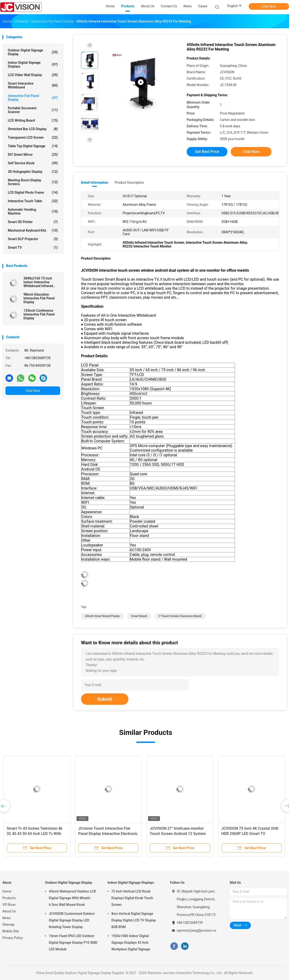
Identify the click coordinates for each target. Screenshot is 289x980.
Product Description (129, 183)
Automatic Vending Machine (33, 211)
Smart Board (139, 616)
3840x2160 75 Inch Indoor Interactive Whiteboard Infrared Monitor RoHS (38, 282)
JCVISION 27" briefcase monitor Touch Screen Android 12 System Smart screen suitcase (178, 834)
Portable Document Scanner (33, 110)
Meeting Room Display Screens (33, 182)
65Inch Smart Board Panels (102, 616)
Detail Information (95, 183)
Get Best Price (207, 152)
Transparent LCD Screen (33, 137)
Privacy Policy (13, 938)
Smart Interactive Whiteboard (33, 85)
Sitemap (8, 925)
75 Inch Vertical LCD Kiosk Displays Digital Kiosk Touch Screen (132, 898)
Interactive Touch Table (33, 201)
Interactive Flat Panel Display (33, 98)
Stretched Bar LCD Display (33, 129)
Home (7, 891)
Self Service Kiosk (33, 163)
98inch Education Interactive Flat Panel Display (39, 298)
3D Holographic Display (33, 172)
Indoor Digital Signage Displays (33, 64)
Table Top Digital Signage (33, 146)
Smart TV (33, 247)
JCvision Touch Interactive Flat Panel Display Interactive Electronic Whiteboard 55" (108, 834)
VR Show (9, 905)
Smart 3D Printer (33, 222)
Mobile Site (11, 931)
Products (9, 898)
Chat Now (269, 6)
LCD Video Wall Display (33, 75)
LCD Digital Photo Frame (33, 192)
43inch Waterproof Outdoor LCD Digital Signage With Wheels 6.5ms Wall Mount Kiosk (72, 898)
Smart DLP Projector (33, 239)
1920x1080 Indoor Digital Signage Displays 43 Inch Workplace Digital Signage (131, 943)
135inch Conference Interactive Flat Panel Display (39, 314)
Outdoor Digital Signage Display (33, 52)
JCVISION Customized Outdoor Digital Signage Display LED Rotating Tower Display (72, 920)
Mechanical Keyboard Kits (33, 230)
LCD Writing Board (33, 120)
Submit (105, 699)
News (7, 918)
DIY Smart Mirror (33, 155)
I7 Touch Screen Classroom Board (180, 616)
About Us (9, 911)
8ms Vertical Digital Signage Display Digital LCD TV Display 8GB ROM (134, 920)
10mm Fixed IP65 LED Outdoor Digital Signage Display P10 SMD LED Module (73, 943)
